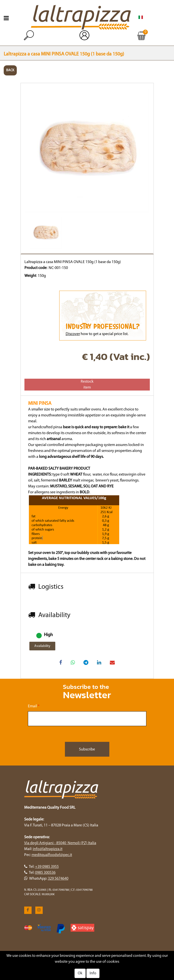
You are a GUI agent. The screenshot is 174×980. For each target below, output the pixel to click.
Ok (80, 973)
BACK (10, 70)
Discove (72, 334)
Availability (42, 646)
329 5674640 (58, 879)
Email (34, 706)
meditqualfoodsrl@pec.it (52, 855)
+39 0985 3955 (47, 867)
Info (93, 973)
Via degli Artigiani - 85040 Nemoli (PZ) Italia (60, 843)
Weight (30, 276)
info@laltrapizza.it (48, 849)
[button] (29, 35)
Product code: (36, 268)
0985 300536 (45, 873)
